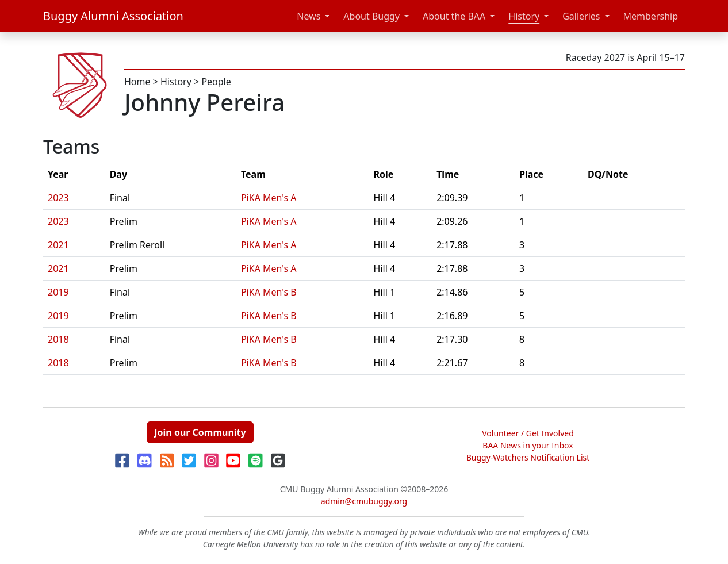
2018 (58, 339)
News (309, 16)
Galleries (581, 16)
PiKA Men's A (269, 198)
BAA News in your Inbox (528, 445)
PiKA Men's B (269, 292)
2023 (58, 198)
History (524, 16)
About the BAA (454, 16)
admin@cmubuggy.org (364, 501)
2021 (58, 245)
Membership (651, 16)
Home (137, 82)
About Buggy (371, 16)
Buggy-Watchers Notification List (528, 457)
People (216, 82)
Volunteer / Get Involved (528, 433)
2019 (58, 292)
